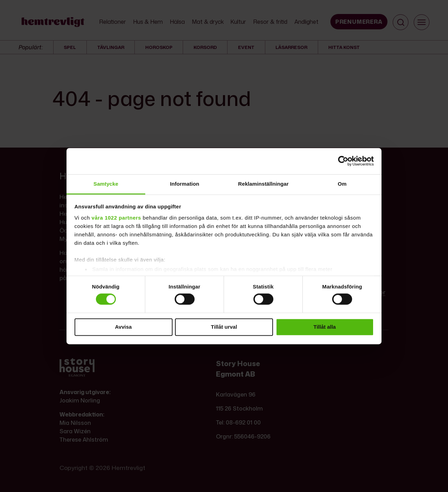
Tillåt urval (224, 327)
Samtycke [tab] (106, 184)
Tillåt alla (325, 327)
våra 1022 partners (117, 218)
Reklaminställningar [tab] (263, 184)
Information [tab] (185, 184)
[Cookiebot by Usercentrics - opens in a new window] (343, 161)
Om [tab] (342, 184)
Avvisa (124, 327)
